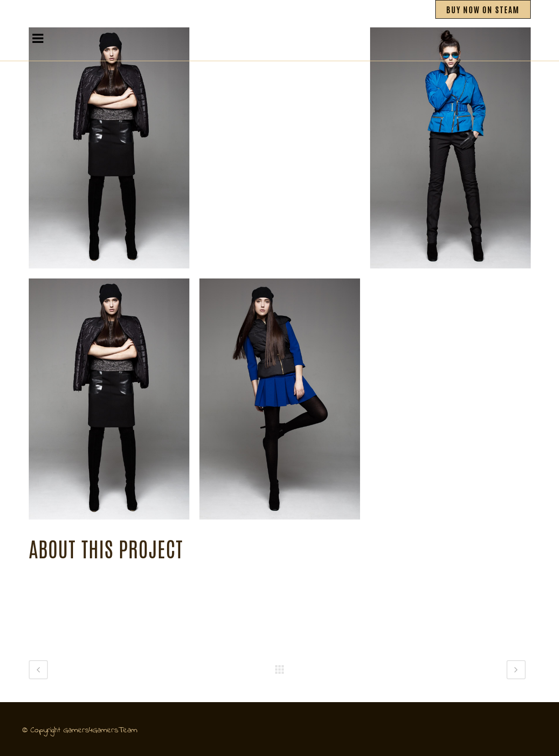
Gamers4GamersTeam (100, 730)
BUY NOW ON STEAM (483, 9)
